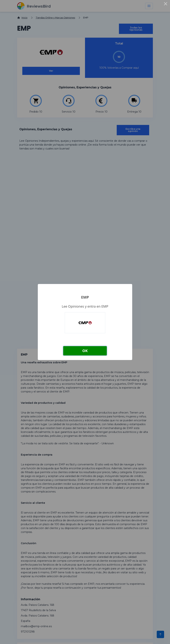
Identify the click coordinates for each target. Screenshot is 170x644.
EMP (85, 297)
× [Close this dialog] (166, 4)
